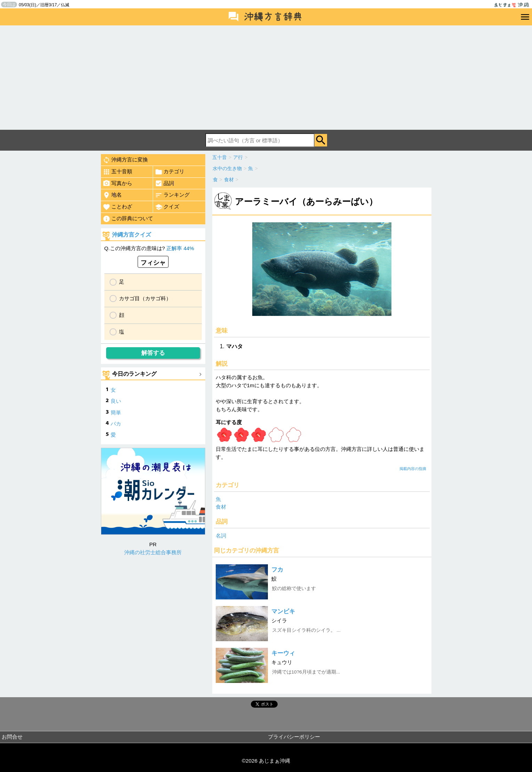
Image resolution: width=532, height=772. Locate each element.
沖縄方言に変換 (125, 160)
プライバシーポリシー (294, 737)
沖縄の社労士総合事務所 (153, 552)
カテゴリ (170, 172)
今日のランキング (134, 374)
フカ (277, 570)
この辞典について (128, 219)
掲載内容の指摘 (413, 469)
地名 (112, 195)
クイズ (167, 207)
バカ (116, 424)
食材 (221, 507)
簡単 (116, 412)
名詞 (221, 536)
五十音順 (117, 172)
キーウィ (283, 653)
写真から (117, 183)
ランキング (172, 195)
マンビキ (283, 611)
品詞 (164, 183)
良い (116, 401)
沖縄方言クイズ (132, 235)
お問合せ (12, 737)
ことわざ (117, 207)
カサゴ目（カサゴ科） (145, 298)
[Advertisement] (266, 78)
